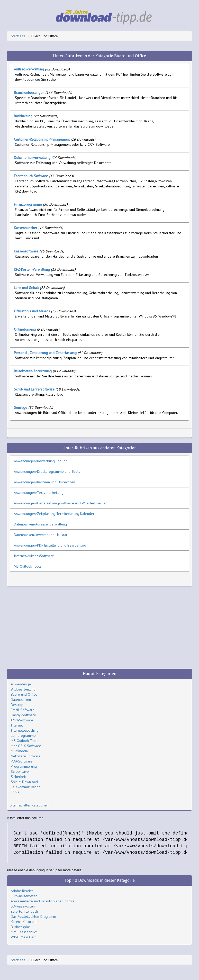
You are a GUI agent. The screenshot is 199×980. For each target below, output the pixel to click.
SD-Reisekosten (23, 906)
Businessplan (21, 927)
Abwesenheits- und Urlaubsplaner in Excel (43, 901)
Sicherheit (18, 777)
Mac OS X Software (26, 746)
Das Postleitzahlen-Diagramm (33, 917)
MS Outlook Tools (25, 741)
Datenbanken (21, 700)
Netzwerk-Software (26, 756)
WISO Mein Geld (24, 937)
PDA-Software (22, 761)
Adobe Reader (22, 891)
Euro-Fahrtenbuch (24, 911)
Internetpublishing (25, 730)
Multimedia (19, 751)
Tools (15, 792)
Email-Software (23, 710)
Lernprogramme (23, 736)
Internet (17, 725)
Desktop (17, 705)
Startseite (18, 36)
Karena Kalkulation (25, 922)
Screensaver (20, 772)
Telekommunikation (26, 787)
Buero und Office (24, 694)
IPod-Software (22, 720)
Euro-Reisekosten (24, 896)
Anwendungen (22, 684)
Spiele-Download (24, 782)
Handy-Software (23, 715)
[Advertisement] (70, 433)
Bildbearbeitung (23, 689)
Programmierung (24, 766)
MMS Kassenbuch (24, 932)
